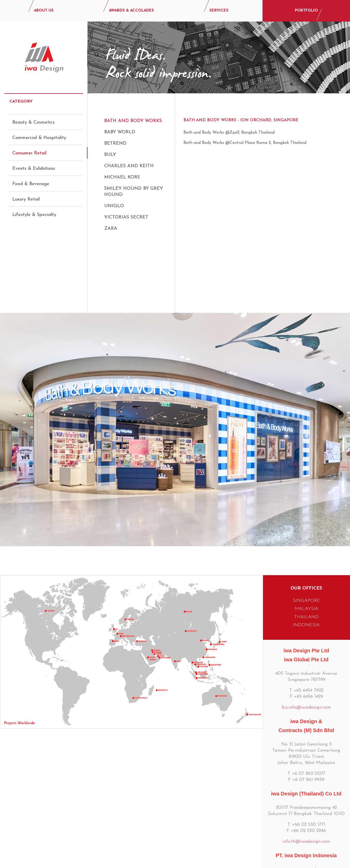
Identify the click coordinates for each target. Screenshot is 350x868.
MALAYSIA (306, 530)
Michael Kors (122, 177)
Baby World (120, 132)
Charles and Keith (129, 166)
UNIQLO (114, 206)
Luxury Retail (26, 195)
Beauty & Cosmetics (33, 118)
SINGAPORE (306, 522)
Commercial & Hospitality (39, 133)
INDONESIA (306, 547)
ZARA (111, 229)
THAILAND (306, 539)
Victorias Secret (126, 217)
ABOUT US (44, 11)
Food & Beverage (31, 179)
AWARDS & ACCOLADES (131, 11)
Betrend (115, 143)
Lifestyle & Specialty (34, 210)
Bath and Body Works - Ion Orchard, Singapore (241, 120)
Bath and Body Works (133, 121)
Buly (110, 155)
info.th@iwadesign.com (306, 763)
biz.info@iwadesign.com (306, 629)
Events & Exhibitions (34, 164)
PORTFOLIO (306, 11)
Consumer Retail (29, 149)
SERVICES (219, 11)
